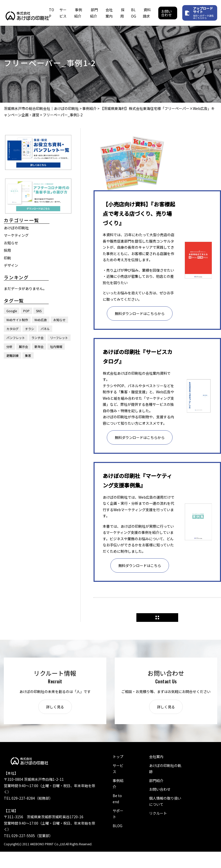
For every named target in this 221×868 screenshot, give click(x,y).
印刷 (7, 258)
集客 (28, 355)
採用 (7, 250)
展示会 (23, 347)
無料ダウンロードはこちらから (140, 313)
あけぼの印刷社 (16, 228)
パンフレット (16, 338)
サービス (118, 769)
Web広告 (41, 320)
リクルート (158, 813)
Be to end (117, 799)
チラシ (30, 329)
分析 (9, 347)
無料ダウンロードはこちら (140, 565)
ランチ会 (37, 338)
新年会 (39, 347)
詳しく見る (55, 707)
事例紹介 (118, 784)
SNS (39, 311)
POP (26, 311)
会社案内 (156, 757)
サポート (118, 814)
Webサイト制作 (17, 320)
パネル (45, 329)
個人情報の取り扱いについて (165, 801)
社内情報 (56, 347)
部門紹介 (156, 781)
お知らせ (11, 243)
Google (12, 311)
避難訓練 (12, 355)
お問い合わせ (166, 13)
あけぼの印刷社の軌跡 (165, 769)
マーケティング (16, 235)
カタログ (12, 329)
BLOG (118, 826)
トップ (118, 757)
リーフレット (59, 338)
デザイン (11, 265)
